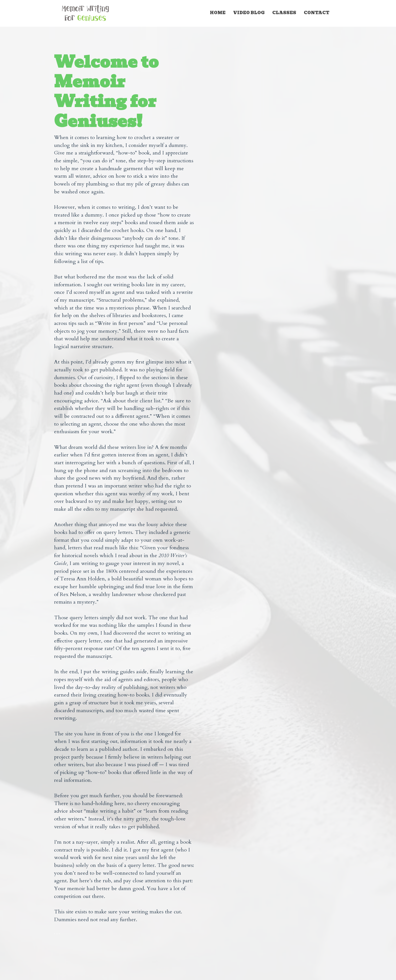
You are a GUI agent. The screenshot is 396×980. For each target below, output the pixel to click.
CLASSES (284, 13)
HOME (218, 13)
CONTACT (317, 13)
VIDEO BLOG (249, 13)
